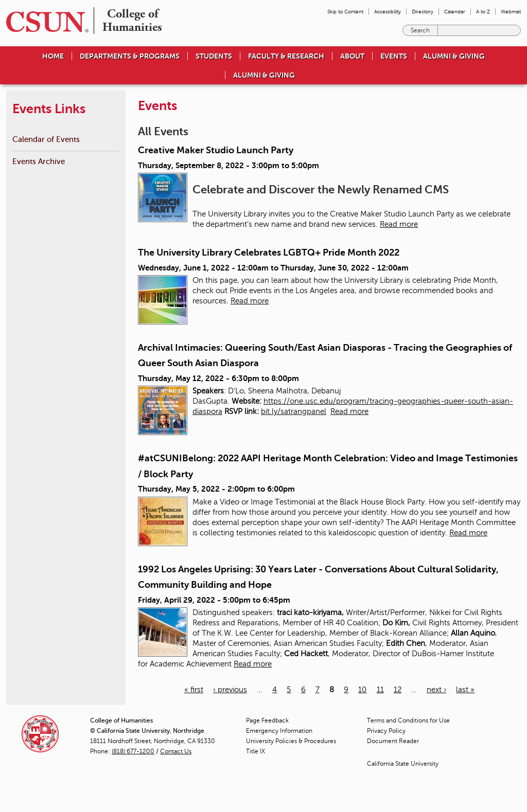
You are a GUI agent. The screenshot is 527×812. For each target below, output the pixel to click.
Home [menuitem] (53, 56)
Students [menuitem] (214, 56)
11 (380, 690)
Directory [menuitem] (423, 12)
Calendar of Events (46, 139)
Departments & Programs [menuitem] (130, 56)
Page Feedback (267, 720)
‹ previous (230, 690)
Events (394, 56)
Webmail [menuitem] (511, 12)
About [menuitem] (352, 56)
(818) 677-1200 (133, 751)
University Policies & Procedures (291, 741)
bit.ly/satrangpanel (294, 411)
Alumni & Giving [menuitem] (454, 56)
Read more (399, 224)
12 (398, 690)
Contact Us (176, 751)
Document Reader (393, 741)
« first (194, 690)
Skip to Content (345, 12)
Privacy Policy (386, 731)
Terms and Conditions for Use (408, 720)
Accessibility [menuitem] (388, 12)
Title (256, 751)
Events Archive (39, 161)
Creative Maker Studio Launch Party (216, 150)
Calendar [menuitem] (455, 12)
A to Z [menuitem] (483, 12)
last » (465, 690)
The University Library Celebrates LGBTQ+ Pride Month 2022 (269, 252)
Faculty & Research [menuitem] (286, 56)
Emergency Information (279, 731)
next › (436, 690)
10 (362, 690)
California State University (403, 764)
